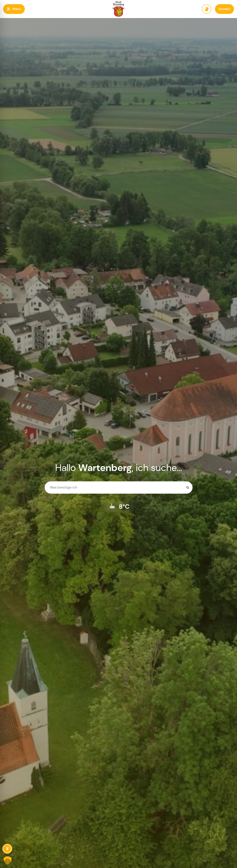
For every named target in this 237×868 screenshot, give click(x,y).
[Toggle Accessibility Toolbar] (7, 849)
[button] (14, 9)
